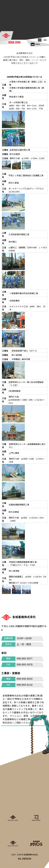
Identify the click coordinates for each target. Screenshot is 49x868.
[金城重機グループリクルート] (13, 835)
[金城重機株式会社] (7, 36)
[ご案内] (43, 39)
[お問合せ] (36, 44)
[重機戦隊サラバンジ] (36, 835)
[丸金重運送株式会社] (36, 810)
